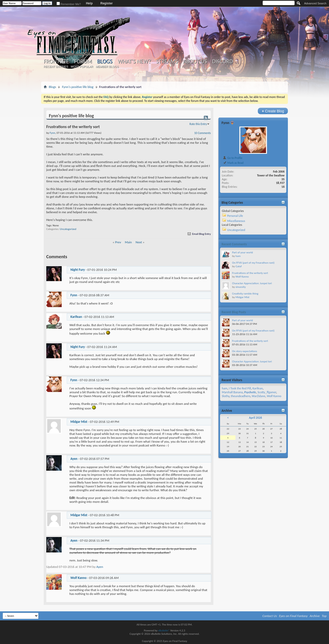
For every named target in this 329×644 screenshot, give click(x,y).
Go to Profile (232, 158)
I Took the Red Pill (240, 388)
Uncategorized (68, 229)
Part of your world (243, 252)
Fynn (74, 295)
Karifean (76, 317)
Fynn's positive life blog (78, 87)
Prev (118, 242)
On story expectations (245, 351)
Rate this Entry (198, 124)
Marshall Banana (232, 392)
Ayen (74, 459)
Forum (83, 61)
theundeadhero (241, 396)
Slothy (226, 396)
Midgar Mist (79, 422)
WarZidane (258, 396)
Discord (222, 61)
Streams (167, 61)
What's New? (134, 61)
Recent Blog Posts (234, 312)
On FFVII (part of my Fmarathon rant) (253, 263)
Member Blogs (107, 67)
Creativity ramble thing (245, 294)
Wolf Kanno (79, 578)
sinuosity (241, 287)
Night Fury (78, 270)
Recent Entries (56, 67)
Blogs (105, 61)
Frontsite (56, 61)
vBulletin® (164, 630)
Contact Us (270, 616)
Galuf (239, 266)
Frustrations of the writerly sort (250, 273)
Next (139, 242)
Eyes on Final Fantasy (293, 616)
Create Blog (273, 111)
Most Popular (82, 67)
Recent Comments (234, 244)
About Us (195, 61)
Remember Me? (69, 4)
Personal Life (235, 216)
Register (106, 3)
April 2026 (255, 418)
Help (89, 3)
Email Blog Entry (199, 234)
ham (238, 256)
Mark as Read (233, 163)
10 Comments (203, 133)
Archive (315, 616)
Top (324, 616)
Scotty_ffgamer (267, 392)
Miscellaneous (236, 221)
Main (128, 242)
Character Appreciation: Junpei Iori (252, 283)
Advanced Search (315, 3)
